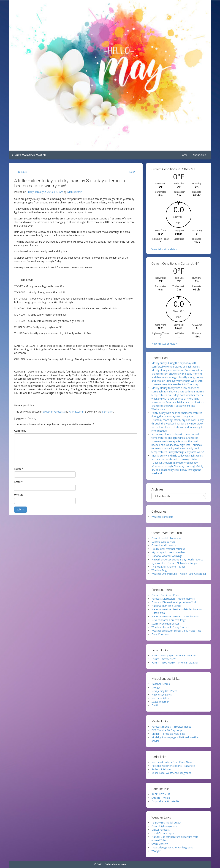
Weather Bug (159, 570)
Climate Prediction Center (166, 595)
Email (18, 482)
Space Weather (160, 702)
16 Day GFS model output (166, 823)
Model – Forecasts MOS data (168, 734)
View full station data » (164, 249)
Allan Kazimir (74, 192)
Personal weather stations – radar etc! (173, 766)
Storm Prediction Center (165, 624)
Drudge (156, 687)
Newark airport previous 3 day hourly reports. (177, 559)
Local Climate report (163, 833)
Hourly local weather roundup (168, 549)
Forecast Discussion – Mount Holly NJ (173, 599)
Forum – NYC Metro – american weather (175, 663)
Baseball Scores (161, 684)
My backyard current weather (168, 552)
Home (184, 155)
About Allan (199, 155)
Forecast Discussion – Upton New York (174, 602)
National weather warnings (167, 556)
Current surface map (163, 542)
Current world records (164, 545)
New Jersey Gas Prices (164, 691)
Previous (22, 172)
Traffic (155, 705)
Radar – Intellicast (162, 769)
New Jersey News (162, 695)
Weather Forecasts (54, 412)
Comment (20, 431)
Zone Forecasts (161, 634)
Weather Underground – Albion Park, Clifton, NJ (179, 574)
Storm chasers (160, 844)
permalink (108, 412)
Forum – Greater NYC (164, 659)
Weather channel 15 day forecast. (171, 627)
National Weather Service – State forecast (176, 616)
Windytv (156, 851)
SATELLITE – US (161, 794)
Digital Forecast (161, 830)
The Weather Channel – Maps (169, 567)
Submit (21, 509)
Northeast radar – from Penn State (172, 762)
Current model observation (167, 538)
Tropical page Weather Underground (172, 847)
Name (19, 469)
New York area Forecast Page (169, 620)
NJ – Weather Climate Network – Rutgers (175, 563)
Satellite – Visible (161, 798)
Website (19, 495)
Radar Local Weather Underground (171, 773)
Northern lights (160, 698)
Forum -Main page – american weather (174, 655)
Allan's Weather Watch (29, 155)
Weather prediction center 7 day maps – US (176, 631)
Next (132, 172)
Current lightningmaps (164, 826)
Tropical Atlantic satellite (165, 801)
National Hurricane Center (166, 606)
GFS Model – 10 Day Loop (167, 730)
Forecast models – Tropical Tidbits (171, 727)
